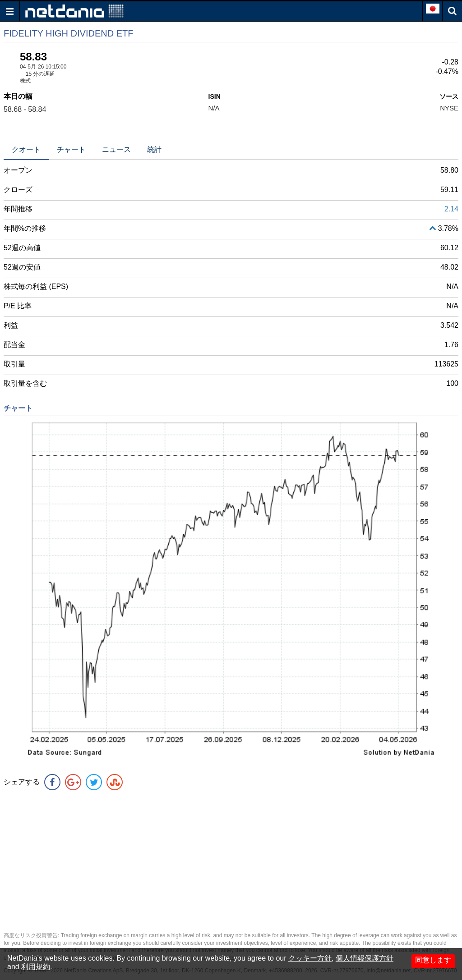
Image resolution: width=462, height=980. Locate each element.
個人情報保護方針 (365, 958)
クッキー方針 (310, 958)
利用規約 (36, 967)
